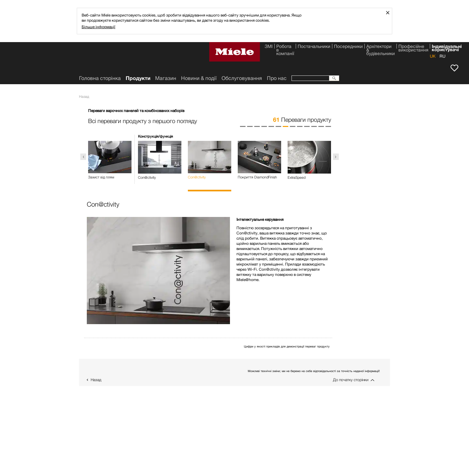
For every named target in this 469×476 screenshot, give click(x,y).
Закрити (390, 12)
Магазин (166, 78)
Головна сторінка (100, 78)
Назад (96, 380)
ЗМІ (269, 47)
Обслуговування (242, 78)
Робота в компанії (285, 47)
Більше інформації (98, 27)
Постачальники (314, 47)
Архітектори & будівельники (381, 47)
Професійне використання (413, 47)
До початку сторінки (351, 380)
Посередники (348, 47)
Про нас (277, 78)
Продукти (138, 78)
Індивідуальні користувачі (447, 47)
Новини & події (199, 78)
